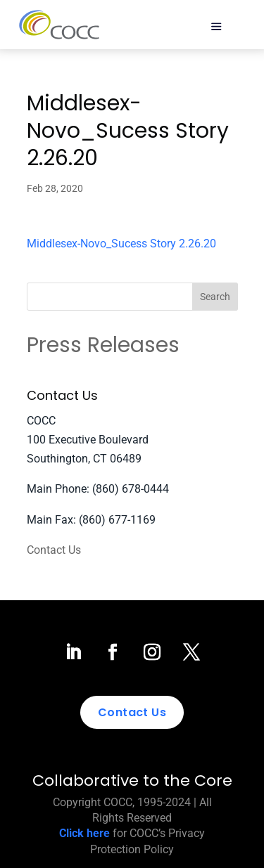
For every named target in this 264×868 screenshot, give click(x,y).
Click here (84, 833)
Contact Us (54, 550)
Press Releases (103, 345)
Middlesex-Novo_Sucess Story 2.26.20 (121, 244)
